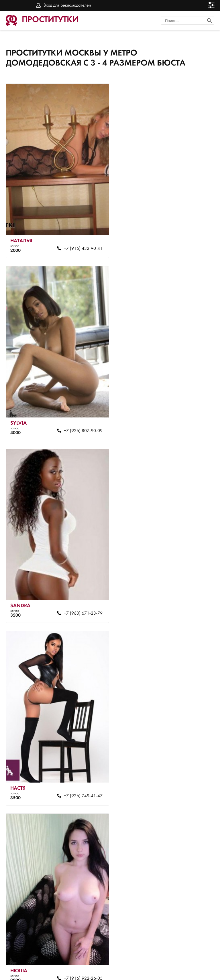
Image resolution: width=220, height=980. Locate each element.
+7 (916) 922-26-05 (75, 576)
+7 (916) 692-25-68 (75, 915)
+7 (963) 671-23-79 (75, 406)
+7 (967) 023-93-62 (177, 745)
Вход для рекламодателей (67, 5)
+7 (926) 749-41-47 (177, 406)
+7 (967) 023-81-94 (177, 576)
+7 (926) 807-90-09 (177, 236)
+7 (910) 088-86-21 (75, 745)
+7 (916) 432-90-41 (75, 236)
